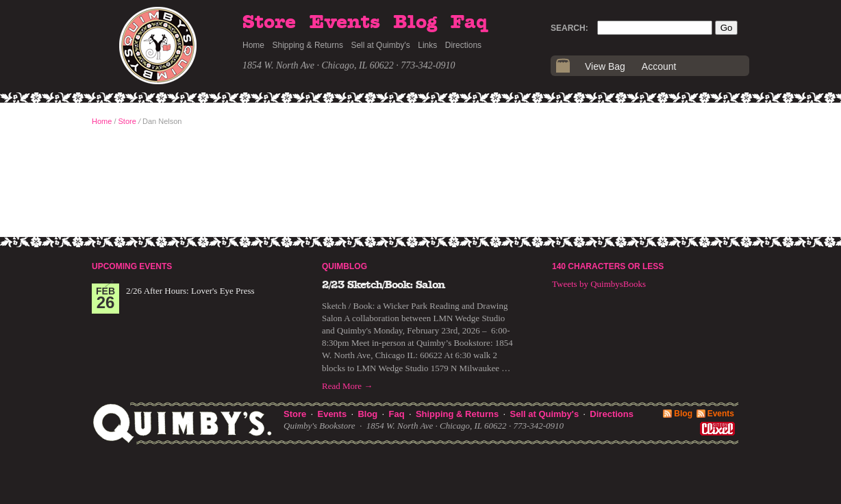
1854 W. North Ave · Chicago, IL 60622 (318, 65)
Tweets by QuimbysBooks (599, 284)
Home (253, 45)
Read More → (347, 386)
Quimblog (344, 266)
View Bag (605, 66)
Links (427, 45)
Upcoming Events (132, 266)
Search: (569, 28)
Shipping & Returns (308, 45)
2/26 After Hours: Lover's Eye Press (190, 291)
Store (269, 23)
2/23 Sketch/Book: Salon (384, 285)
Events (345, 23)
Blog (415, 23)
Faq (469, 23)
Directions (463, 45)
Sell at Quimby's (380, 45)
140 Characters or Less (608, 266)
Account (659, 66)
